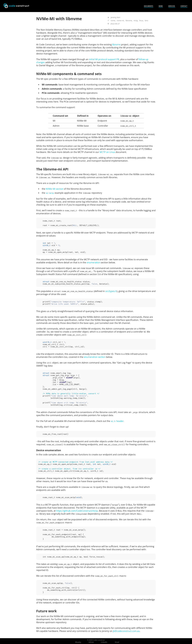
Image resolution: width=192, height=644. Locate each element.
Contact (184, 6)
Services (172, 6)
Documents (149, 6)
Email (117, 642)
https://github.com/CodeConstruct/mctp (77, 511)
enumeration (93, 262)
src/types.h (111, 291)
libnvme (116, 44)
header (117, 421)
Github (91, 642)
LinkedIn (104, 642)
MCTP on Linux (107, 152)
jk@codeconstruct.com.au (126, 631)
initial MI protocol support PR (104, 59)
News (161, 6)
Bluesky (78, 642)
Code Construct (99, 640)
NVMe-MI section (55, 189)
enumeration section (95, 357)
